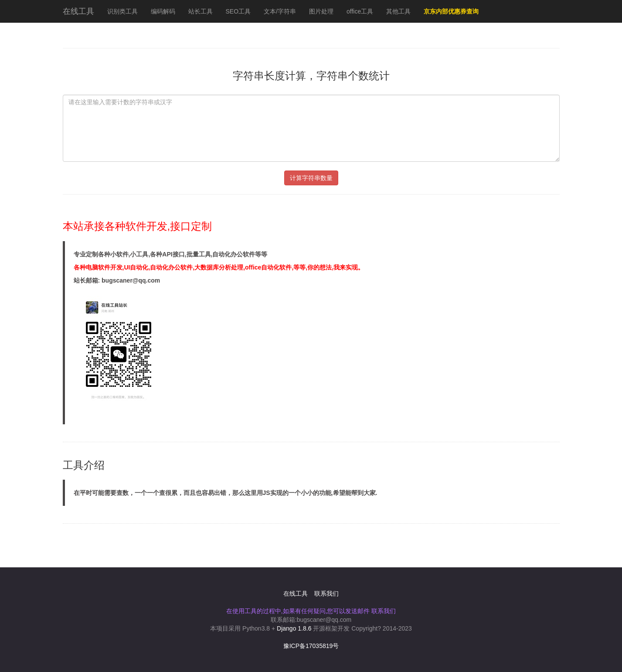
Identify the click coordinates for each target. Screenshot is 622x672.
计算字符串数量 (311, 178)
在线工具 (78, 11)
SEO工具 (238, 11)
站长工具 (201, 11)
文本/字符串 (280, 11)
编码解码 (163, 11)
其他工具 (398, 11)
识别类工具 (122, 11)
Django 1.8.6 (294, 628)
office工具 (360, 11)
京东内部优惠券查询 (451, 11)
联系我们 (326, 594)
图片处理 (321, 11)
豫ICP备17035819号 (311, 646)
